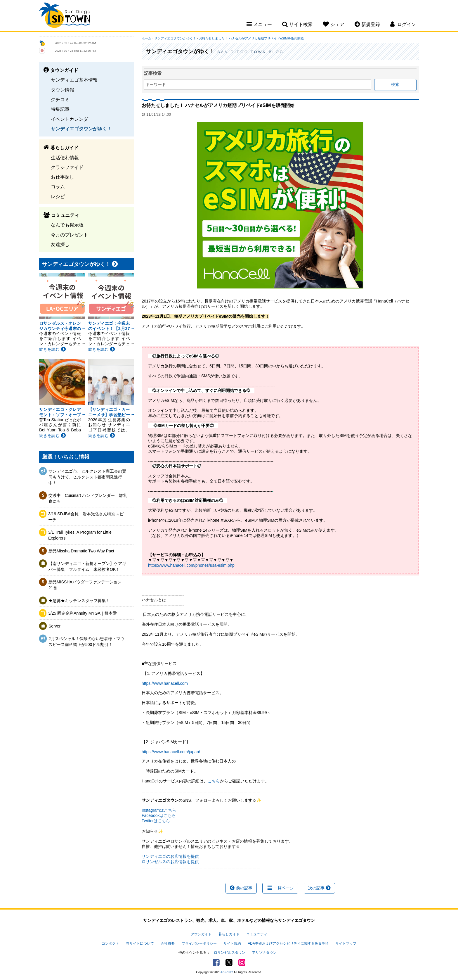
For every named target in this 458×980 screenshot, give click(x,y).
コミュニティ (257, 934)
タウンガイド (201, 934)
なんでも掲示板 (67, 225)
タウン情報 (63, 90)
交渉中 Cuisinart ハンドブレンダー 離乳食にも (88, 498)
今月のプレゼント (70, 235)
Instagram (242, 962)
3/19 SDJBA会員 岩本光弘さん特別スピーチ (86, 517)
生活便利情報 (65, 158)
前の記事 (241, 888)
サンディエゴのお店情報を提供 (170, 856)
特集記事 (60, 109)
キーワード (156, 84)
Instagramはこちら (159, 810)
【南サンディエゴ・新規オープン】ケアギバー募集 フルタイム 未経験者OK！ (87, 566)
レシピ (58, 196)
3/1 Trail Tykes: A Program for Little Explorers (80, 535)
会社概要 (168, 943)
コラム (58, 186)
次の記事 (319, 888)
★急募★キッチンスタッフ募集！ (79, 601)
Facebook (216, 962)
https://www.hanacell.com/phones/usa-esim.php (191, 565)
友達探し (60, 244)
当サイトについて (140, 943)
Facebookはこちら (159, 815)
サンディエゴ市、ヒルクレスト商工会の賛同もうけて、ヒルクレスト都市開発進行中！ (87, 477)
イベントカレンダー (72, 119)
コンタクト (110, 943)
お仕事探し (63, 177)
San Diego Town (65, 16)
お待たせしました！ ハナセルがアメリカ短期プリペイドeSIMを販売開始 (251, 38)
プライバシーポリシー (199, 943)
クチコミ (60, 99)
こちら (214, 781)
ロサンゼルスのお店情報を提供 (170, 862)
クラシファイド (67, 167)
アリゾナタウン (264, 953)
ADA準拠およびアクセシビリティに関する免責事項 (288, 943)
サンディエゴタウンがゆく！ (81, 129)
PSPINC (227, 972)
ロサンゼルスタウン (230, 953)
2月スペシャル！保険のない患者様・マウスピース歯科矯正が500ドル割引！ (86, 642)
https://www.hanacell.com (165, 683)
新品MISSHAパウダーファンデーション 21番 (87, 585)
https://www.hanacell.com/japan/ (171, 752)
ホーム (146, 38)
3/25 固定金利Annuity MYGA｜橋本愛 (83, 613)
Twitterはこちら (156, 821)
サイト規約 (232, 943)
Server (54, 626)
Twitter (229, 962)
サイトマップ (346, 943)
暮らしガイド (229, 934)
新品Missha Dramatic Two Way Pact (81, 551)
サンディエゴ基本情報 (74, 80)
